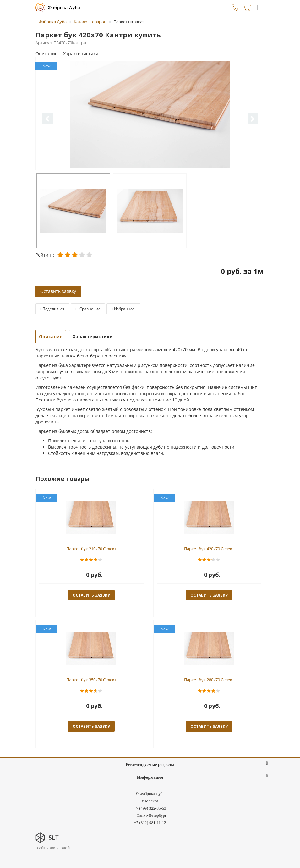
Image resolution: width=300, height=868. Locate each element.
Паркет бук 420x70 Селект (209, 549)
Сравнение (88, 309)
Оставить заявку (58, 291)
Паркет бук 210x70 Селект (91, 549)
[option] (150, 114)
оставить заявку (91, 595)
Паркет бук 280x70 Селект (209, 680)
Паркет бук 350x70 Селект (91, 680)
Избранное (123, 309)
